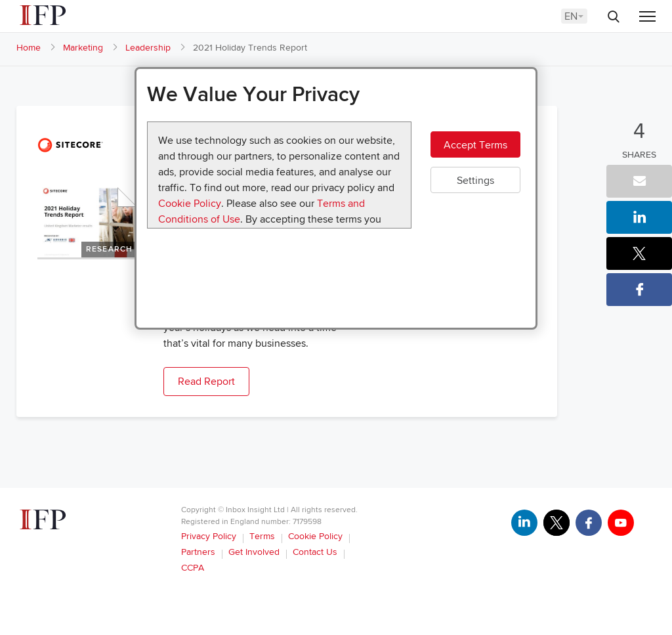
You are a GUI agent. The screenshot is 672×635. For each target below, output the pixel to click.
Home (29, 48)
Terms (262, 536)
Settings (475, 181)
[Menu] (647, 17)
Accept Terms (475, 145)
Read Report (206, 382)
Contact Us (315, 552)
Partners (198, 552)
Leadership (148, 48)
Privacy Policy (209, 536)
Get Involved (254, 552)
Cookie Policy (190, 204)
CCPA (193, 568)
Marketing (83, 48)
